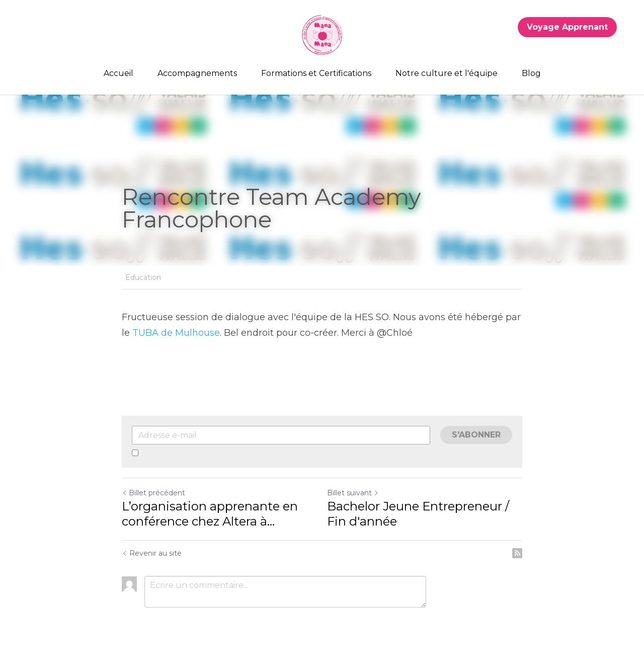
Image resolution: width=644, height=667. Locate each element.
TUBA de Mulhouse (176, 333)
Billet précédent (153, 493)
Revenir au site (152, 553)
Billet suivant (353, 493)
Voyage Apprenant (567, 27)
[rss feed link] (517, 553)
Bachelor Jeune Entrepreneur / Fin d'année (418, 514)
